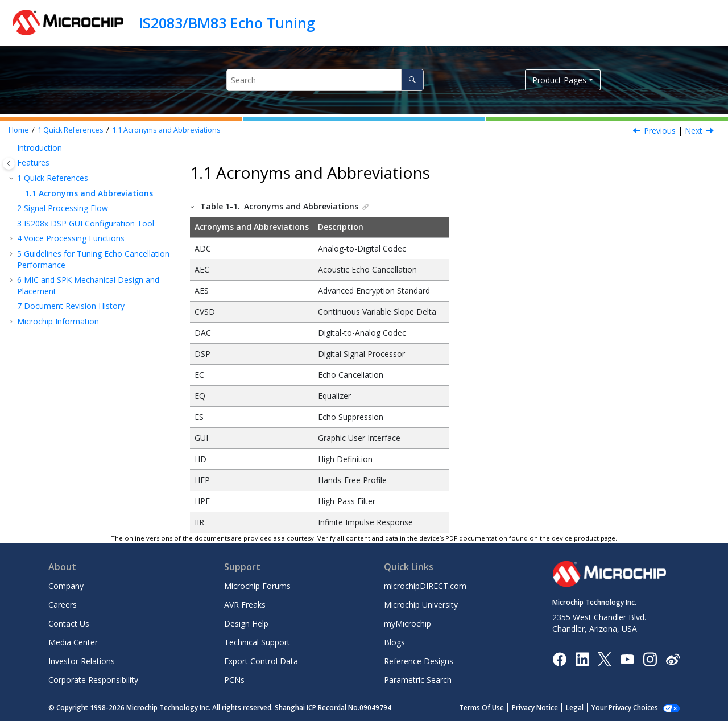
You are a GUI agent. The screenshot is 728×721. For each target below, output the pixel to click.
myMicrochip (408, 623)
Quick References (71, 130)
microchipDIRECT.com (425, 586)
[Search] (412, 80)
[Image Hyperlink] (627, 659)
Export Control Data (261, 661)
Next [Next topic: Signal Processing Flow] (694, 131)
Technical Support (257, 642)
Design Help (246, 623)
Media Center (73, 642)
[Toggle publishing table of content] (9, 164)
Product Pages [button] (559, 80)
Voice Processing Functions (71, 238)
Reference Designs (419, 661)
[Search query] (325, 80)
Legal (587, 708)
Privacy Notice (547, 708)
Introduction (40, 148)
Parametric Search (418, 680)
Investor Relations (82, 661)
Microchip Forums (257, 586)
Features (33, 162)
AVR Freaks (245, 605)
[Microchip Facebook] (559, 658)
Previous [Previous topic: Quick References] (660, 131)
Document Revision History (71, 306)
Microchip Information (58, 321)
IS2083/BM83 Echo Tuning (227, 23)
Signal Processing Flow (63, 208)
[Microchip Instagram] (650, 658)
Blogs (394, 642)
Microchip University (421, 605)
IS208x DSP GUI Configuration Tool (86, 223)
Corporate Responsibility (93, 680)
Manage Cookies (631, 708)
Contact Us (69, 623)
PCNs (234, 680)
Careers (63, 605)
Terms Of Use (494, 708)
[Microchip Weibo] (673, 659)
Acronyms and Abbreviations (166, 130)
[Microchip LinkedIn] (582, 658)
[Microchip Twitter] (605, 658)
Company (66, 586)
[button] (13, 148)
